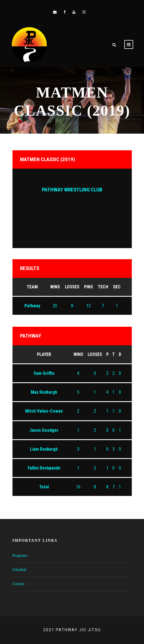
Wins (78, 354)
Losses (95, 354)
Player (44, 354)
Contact (19, 584)
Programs (20, 556)
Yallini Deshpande (44, 468)
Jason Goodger (44, 430)
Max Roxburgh (44, 392)
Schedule (20, 570)
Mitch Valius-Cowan (44, 411)
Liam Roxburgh (44, 449)
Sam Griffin (44, 373)
